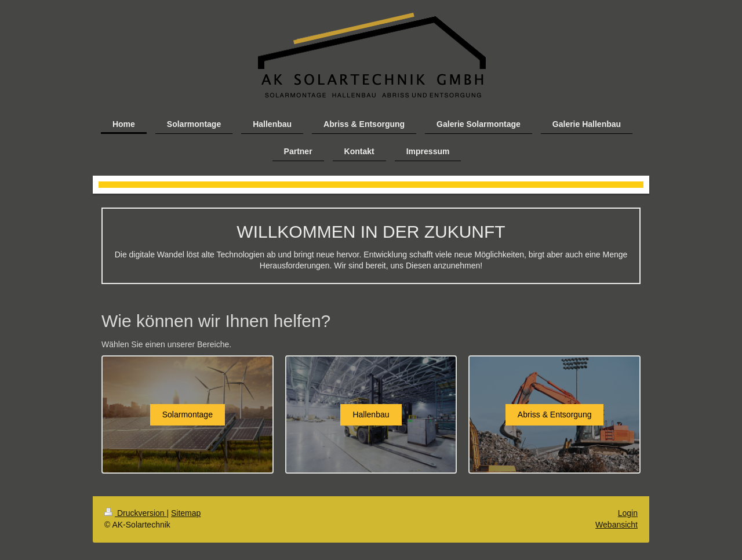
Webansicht (616, 525)
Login (628, 513)
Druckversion (135, 513)
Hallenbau (371, 414)
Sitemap (186, 513)
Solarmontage (188, 414)
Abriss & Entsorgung (555, 414)
